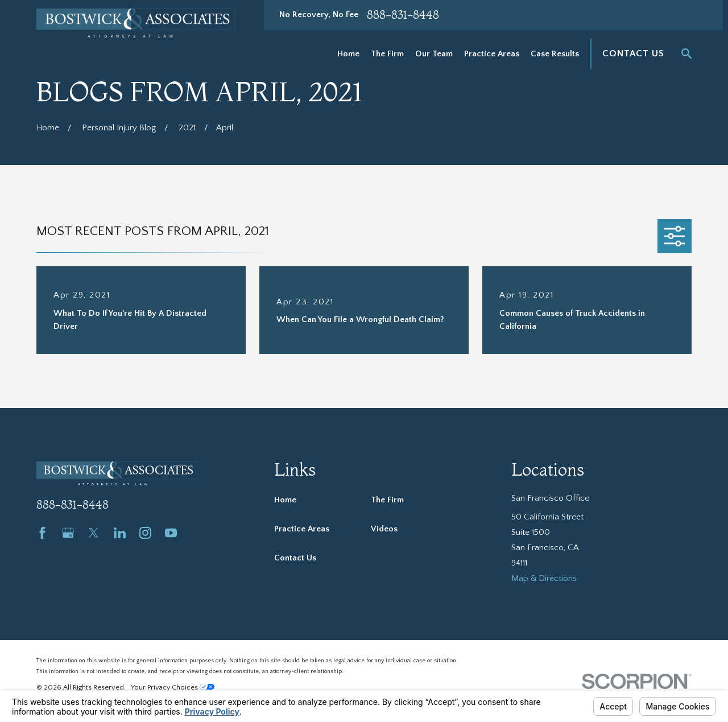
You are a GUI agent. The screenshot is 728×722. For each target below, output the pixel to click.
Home (285, 500)
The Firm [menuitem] (387, 54)
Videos (384, 529)
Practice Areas (302, 529)
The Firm (387, 500)
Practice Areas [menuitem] (492, 54)
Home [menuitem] (348, 54)
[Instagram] (145, 533)
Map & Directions (544, 578)
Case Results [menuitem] (555, 54)
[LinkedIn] (120, 533)
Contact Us (633, 53)
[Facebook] (42, 533)
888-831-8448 (403, 15)
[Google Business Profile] (68, 533)
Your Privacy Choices (173, 687)
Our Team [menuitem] (434, 54)
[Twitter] (94, 533)
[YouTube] (171, 533)
